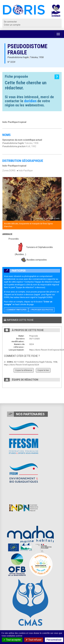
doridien (30, 101)
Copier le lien (43, 370)
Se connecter (10, 22)
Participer (15, 271)
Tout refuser (34, 640)
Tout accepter (12, 640)
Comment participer (16, 310)
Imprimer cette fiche (19, 320)
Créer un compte (12, 25)
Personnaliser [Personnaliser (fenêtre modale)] (54, 640)
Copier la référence (24, 370)
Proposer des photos (42, 310)
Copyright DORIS (45, 297)
